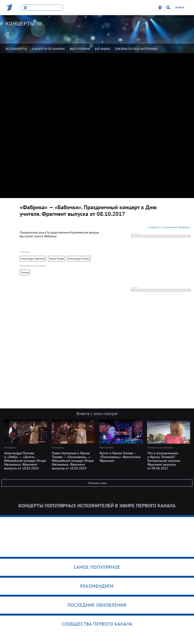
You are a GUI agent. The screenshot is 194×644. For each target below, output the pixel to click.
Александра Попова (79, 258)
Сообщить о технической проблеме (169, 227)
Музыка (25, 272)
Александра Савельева (33, 258)
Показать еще (97, 483)
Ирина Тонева (57, 258)
